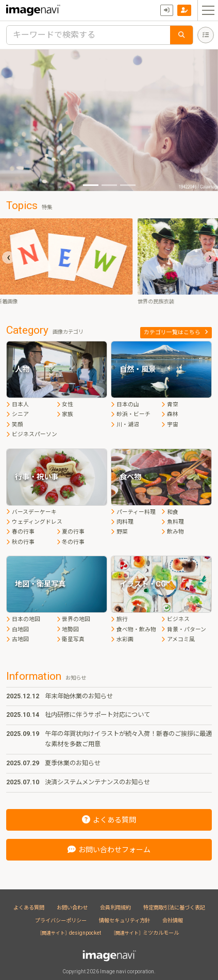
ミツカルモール (146, 933)
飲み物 (173, 532)
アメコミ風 (178, 639)
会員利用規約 (115, 908)
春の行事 (20, 532)
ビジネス (175, 619)
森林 (170, 414)
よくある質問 (29, 908)
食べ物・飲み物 (133, 630)
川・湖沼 (125, 425)
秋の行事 (20, 542)
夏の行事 (71, 532)
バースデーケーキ (31, 512)
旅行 (119, 619)
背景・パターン (184, 630)
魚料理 (173, 522)
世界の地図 (74, 619)
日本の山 (125, 405)
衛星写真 (71, 639)
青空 (170, 405)
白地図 (18, 630)
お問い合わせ (72, 908)
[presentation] (8, 257)
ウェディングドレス (34, 522)
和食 (170, 512)
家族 (65, 414)
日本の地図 (23, 619)
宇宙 (170, 425)
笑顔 (15, 425)
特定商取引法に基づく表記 (174, 908)
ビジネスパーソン (32, 434)
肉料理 (122, 522)
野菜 (119, 532)
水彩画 (122, 639)
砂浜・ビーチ (131, 414)
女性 (65, 405)
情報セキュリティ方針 (124, 921)
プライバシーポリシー (61, 921)
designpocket (70, 933)
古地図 (18, 639)
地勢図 (68, 630)
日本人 (18, 405)
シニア (18, 414)
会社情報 (173, 921)
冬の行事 (71, 542)
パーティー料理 (133, 512)
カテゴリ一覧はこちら (176, 332)
